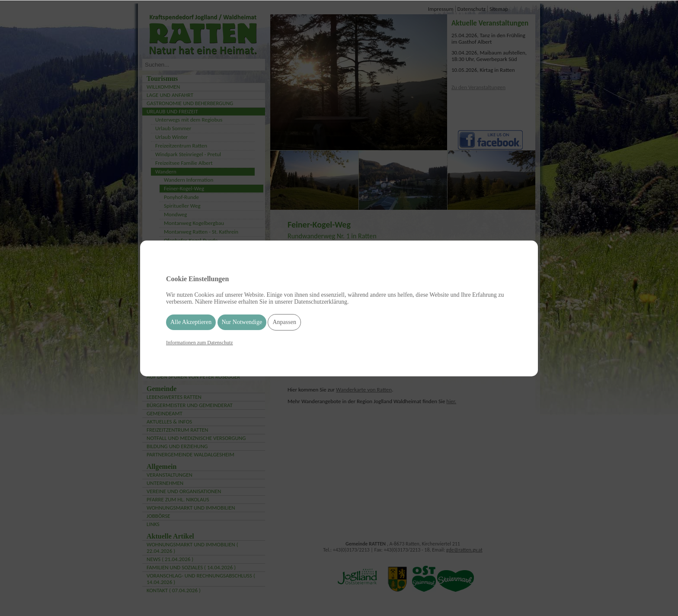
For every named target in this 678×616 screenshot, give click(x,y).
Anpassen (284, 322)
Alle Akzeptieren (191, 322)
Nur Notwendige (242, 322)
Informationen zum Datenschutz (200, 343)
